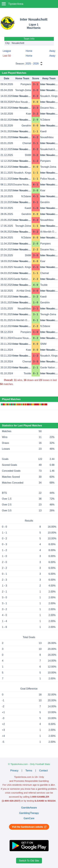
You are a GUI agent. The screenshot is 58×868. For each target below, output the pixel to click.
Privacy (14, 770)
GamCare (29, 818)
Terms (29, 770)
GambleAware (29, 808)
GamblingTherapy (29, 813)
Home (29, 51)
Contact (43, 770)
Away (52, 51)
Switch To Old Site (29, 861)
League (7, 51)
